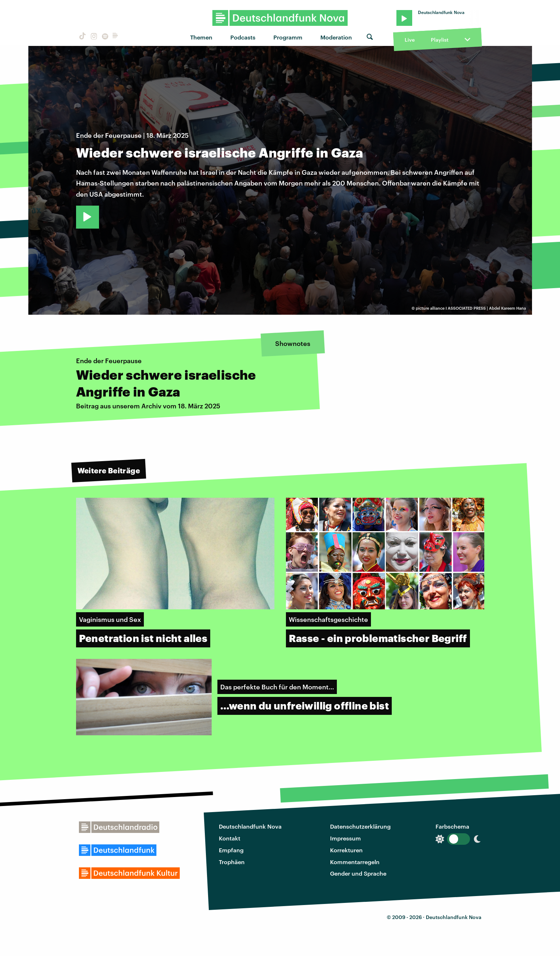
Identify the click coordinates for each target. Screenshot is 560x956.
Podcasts (243, 37)
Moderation (336, 37)
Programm (288, 37)
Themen (201, 37)
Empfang (231, 850)
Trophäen (232, 862)
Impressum (345, 838)
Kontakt (230, 838)
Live (410, 40)
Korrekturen (346, 850)
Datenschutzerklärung (360, 826)
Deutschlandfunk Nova (250, 826)
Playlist (440, 40)
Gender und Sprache (358, 873)
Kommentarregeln (355, 862)
